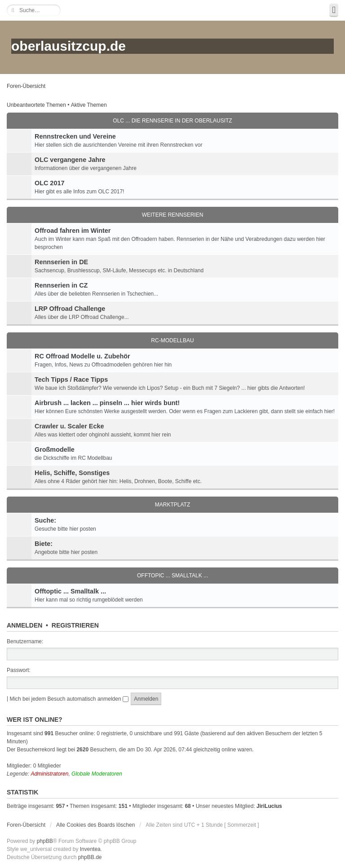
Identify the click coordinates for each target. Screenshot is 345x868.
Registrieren (75, 625)
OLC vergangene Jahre (70, 160)
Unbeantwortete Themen (36, 105)
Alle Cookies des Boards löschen (95, 825)
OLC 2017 (49, 183)
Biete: (44, 544)
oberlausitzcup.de (69, 46)
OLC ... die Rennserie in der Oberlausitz (172, 121)
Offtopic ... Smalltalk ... (172, 576)
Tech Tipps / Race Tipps (71, 379)
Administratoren (49, 774)
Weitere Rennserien (173, 215)
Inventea (90, 849)
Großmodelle (55, 449)
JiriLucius (269, 806)
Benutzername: (25, 641)
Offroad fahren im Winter (73, 231)
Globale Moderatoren (97, 774)
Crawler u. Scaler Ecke (69, 426)
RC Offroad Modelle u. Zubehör (82, 356)
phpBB (45, 841)
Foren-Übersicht (26, 86)
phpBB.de (90, 857)
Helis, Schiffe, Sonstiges (72, 473)
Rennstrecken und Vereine (75, 136)
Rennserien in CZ (61, 285)
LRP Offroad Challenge (70, 309)
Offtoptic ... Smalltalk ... (70, 591)
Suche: (45, 520)
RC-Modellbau (172, 340)
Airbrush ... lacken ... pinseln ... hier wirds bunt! (107, 403)
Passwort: (19, 670)
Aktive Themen (89, 105)
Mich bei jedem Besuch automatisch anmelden (69, 699)
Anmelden (24, 625)
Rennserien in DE (61, 262)
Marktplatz (172, 505)
